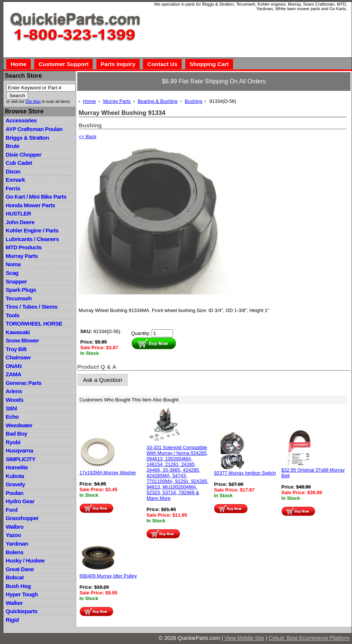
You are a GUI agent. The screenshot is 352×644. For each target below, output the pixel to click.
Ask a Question (102, 380)
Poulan (14, 493)
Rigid (12, 620)
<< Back (88, 136)
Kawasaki (18, 332)
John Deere (20, 222)
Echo (12, 417)
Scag (12, 273)
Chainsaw (18, 357)
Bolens (14, 552)
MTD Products (24, 247)
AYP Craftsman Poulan (34, 129)
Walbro (14, 527)
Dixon (13, 171)
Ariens (14, 391)
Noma (13, 264)
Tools (12, 315)
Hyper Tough (22, 594)
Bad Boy (16, 434)
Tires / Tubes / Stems (32, 307)
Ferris (13, 188)
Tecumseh (19, 298)
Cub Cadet (19, 163)
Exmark (15, 180)
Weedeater (19, 425)
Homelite (17, 467)
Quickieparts (22, 611)
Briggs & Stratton (27, 138)
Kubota (15, 476)
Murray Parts (22, 256)
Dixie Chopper (23, 155)
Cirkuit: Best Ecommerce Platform (309, 638)
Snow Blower (22, 340)
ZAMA (13, 374)
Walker (14, 603)
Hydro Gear (20, 501)
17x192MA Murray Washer (108, 473)
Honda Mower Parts (30, 205)
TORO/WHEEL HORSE (34, 324)
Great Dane (20, 569)
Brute (13, 146)
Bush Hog (18, 586)
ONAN (14, 366)
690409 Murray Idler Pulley (108, 576)
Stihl (11, 408)
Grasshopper (22, 518)
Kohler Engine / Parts (32, 230)
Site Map (33, 102)
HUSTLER (18, 213)
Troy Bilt (16, 349)
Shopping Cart (209, 64)
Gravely (15, 484)
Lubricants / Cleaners (32, 239)
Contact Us (162, 64)
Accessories (21, 120)
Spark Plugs (21, 290)
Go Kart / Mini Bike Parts (36, 197)
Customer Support (64, 64)
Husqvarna (19, 450)
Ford (11, 510)
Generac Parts (23, 383)
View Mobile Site (244, 638)
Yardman (17, 544)
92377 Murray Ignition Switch (245, 473)
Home (18, 64)
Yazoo (13, 535)
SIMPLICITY (20, 459)
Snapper (16, 281)
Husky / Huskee (25, 560)
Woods (14, 400)
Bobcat (15, 577)
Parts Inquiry (118, 64)
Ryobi (13, 442)
